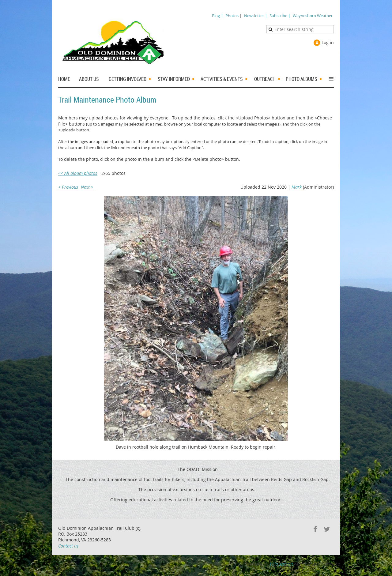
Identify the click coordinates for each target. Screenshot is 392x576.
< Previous (68, 187)
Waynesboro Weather (313, 16)
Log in (328, 42)
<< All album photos (78, 173)
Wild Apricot (281, 564)
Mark (297, 187)
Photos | (234, 16)
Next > (87, 187)
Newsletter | (256, 16)
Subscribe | (280, 16)
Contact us (68, 546)
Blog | (217, 16)
